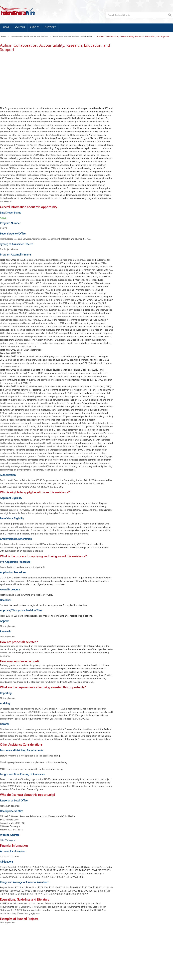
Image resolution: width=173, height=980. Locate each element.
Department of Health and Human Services (29, 36)
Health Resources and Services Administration (72, 36)
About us (20, 28)
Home (6, 28)
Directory (50, 28)
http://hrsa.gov (8, 840)
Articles (35, 28)
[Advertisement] (56, 78)
